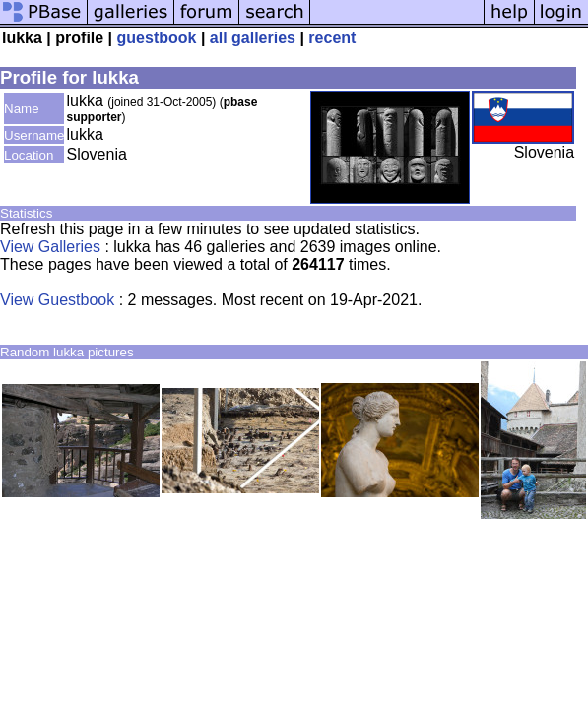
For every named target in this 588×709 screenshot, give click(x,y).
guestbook (157, 38)
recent (332, 38)
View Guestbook (57, 300)
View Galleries (50, 247)
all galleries (253, 38)
